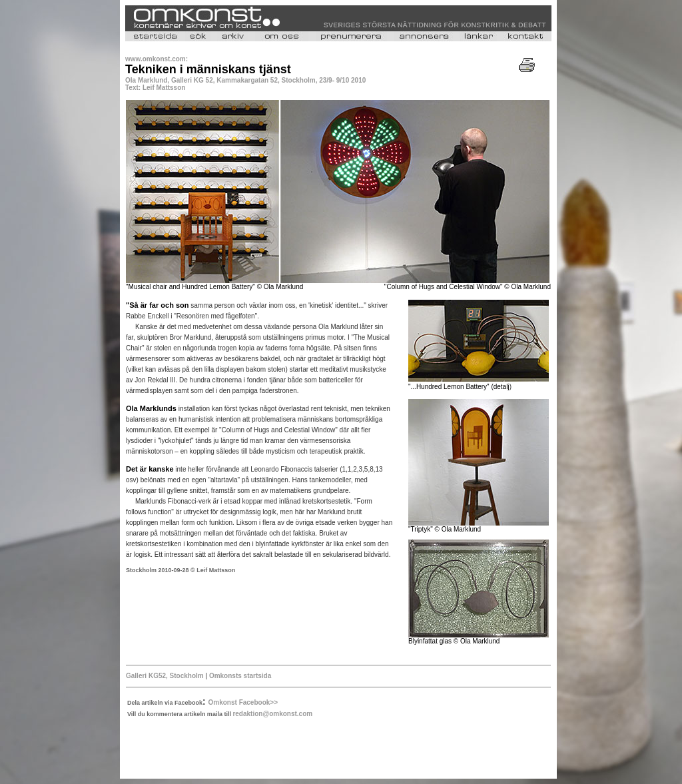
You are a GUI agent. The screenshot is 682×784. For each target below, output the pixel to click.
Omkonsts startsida (239, 676)
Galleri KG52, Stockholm (165, 676)
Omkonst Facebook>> (243, 702)
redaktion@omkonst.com (272, 714)
